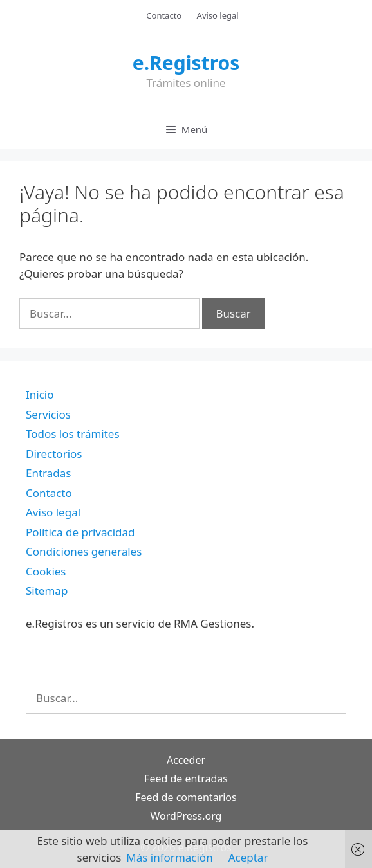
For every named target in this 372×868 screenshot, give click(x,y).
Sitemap (47, 591)
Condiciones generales (84, 551)
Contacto (164, 15)
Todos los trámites (73, 434)
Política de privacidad (80, 532)
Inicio (40, 394)
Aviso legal (218, 15)
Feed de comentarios (186, 797)
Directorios (54, 454)
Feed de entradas (186, 779)
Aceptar (248, 857)
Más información (169, 857)
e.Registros (186, 63)
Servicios (48, 414)
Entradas (48, 473)
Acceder (186, 760)
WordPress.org (186, 816)
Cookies (46, 571)
